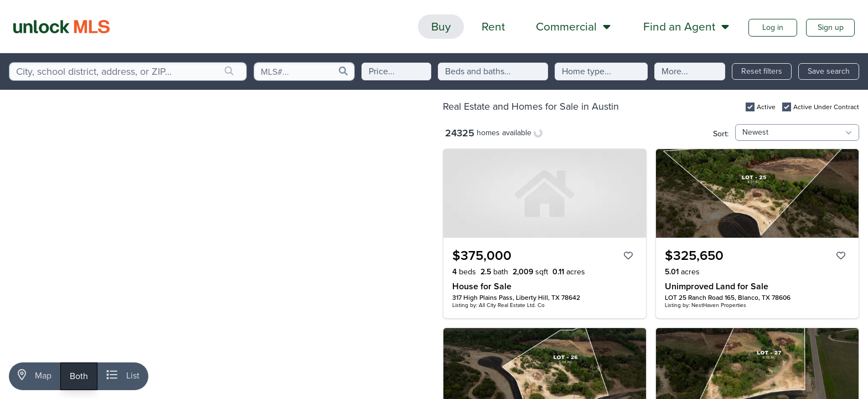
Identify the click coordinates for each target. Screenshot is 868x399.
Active (766, 107)
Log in (773, 27)
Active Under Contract (826, 107)
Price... (382, 71)
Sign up (831, 27)
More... (675, 71)
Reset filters (762, 71)
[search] (229, 71)
